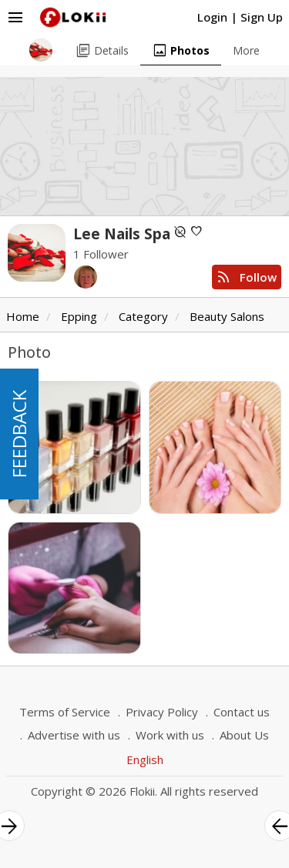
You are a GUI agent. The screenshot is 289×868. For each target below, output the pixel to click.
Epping (79, 316)
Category (143, 316)
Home (23, 316)
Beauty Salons (227, 316)
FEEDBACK (19, 434)
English (145, 759)
